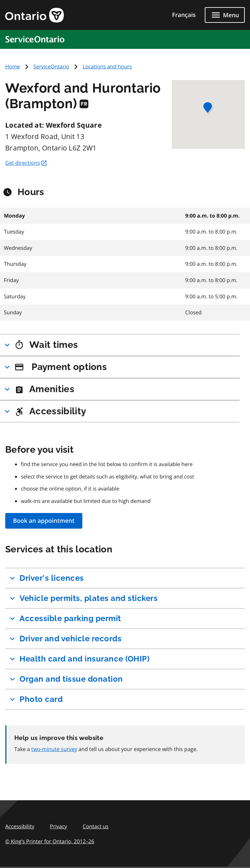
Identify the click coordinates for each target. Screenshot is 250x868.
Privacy (58, 826)
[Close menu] (225, 15)
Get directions (26, 163)
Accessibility (20, 826)
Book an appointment (44, 521)
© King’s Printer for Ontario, (50, 841)
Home (13, 66)
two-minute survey (54, 749)
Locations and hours (107, 66)
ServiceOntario (51, 66)
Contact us (96, 826)
